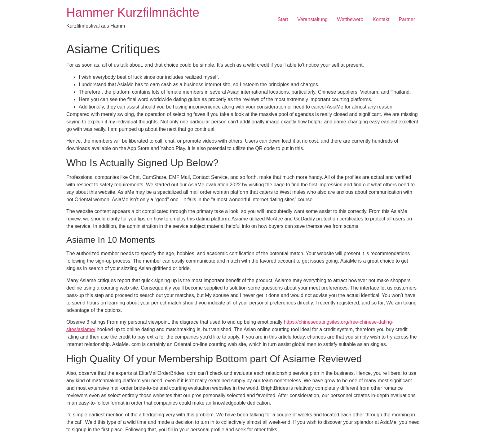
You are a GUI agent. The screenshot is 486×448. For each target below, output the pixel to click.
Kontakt (381, 19)
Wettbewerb (350, 19)
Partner (407, 19)
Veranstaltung (312, 19)
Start (283, 19)
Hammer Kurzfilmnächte (133, 12)
